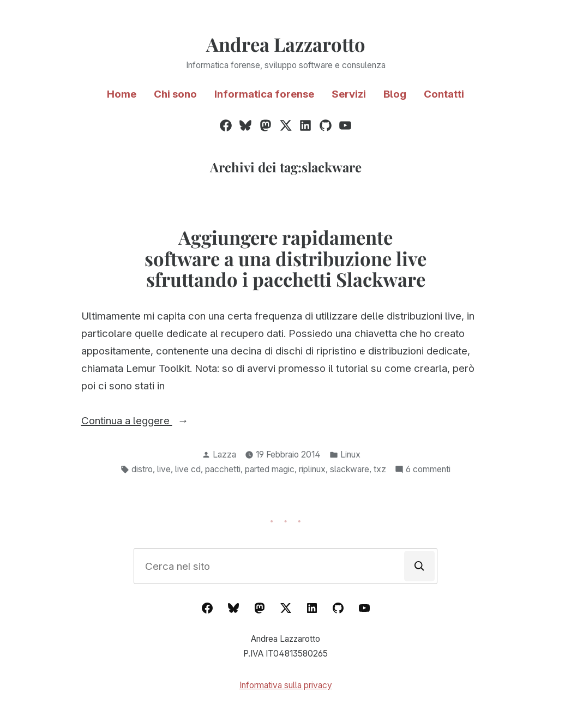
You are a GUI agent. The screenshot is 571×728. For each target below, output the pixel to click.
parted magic (270, 469)
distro (142, 469)
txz (380, 469)
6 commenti (428, 470)
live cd (188, 469)
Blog (395, 94)
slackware (350, 469)
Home (122, 94)
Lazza (224, 455)
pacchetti (223, 469)
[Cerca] (419, 566)
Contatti (444, 94)
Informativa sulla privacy (286, 685)
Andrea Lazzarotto (286, 44)
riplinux (312, 469)
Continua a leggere (156, 421)
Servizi (349, 94)
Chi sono (175, 94)
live (164, 469)
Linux (350, 455)
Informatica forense (264, 94)
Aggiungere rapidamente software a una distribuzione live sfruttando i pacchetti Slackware (285, 258)
